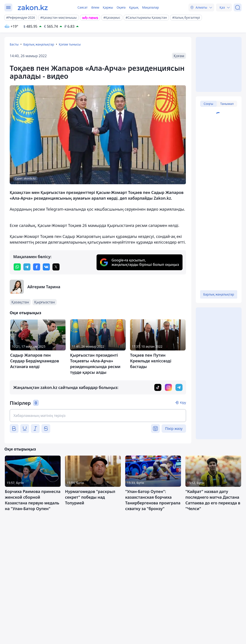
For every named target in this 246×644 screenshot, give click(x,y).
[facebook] (37, 267)
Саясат (82, 7)
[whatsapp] (17, 267)
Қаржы (108, 7)
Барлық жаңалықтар (39, 44)
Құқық (134, 7)
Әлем (95, 7)
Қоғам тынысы (70, 44)
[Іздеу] (238, 7)
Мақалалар (150, 7)
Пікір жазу (174, 429)
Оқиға (121, 7)
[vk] (46, 267)
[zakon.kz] (33, 7)
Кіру (183, 402)
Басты (14, 44)
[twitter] (56, 267)
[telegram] (27, 267)
